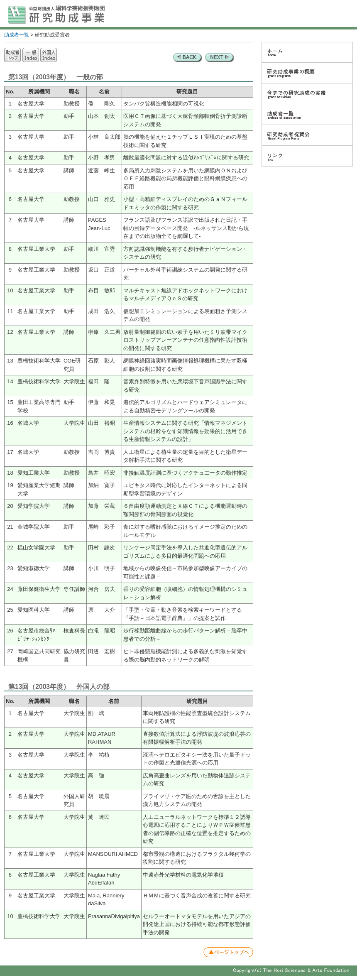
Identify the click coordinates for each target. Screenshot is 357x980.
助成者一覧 (17, 35)
